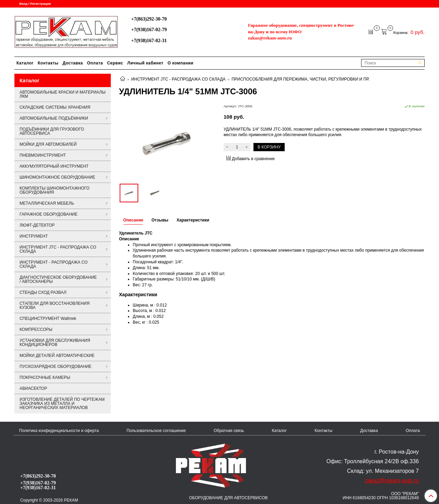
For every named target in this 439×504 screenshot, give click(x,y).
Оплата (95, 63)
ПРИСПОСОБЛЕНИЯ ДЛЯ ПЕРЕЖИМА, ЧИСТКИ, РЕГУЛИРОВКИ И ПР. (300, 79)
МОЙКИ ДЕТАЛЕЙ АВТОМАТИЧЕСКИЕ (57, 356)
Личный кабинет (145, 63)
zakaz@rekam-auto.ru (270, 38)
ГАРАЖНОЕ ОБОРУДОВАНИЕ (49, 214)
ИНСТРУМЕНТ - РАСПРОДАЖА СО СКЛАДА (54, 264)
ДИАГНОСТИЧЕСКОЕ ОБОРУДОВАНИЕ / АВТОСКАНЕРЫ (58, 279)
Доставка (73, 63)
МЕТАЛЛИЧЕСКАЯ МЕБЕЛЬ (47, 203)
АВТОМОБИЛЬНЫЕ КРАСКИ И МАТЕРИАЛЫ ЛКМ (63, 94)
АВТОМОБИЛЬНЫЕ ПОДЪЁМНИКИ (54, 118)
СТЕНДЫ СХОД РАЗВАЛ (43, 292)
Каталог (25, 63)
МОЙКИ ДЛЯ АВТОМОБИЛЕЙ (48, 144)
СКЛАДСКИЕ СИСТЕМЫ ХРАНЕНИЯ (55, 107)
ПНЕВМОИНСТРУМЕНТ (43, 155)
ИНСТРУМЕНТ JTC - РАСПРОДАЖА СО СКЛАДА (179, 79)
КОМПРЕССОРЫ (36, 329)
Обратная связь (229, 431)
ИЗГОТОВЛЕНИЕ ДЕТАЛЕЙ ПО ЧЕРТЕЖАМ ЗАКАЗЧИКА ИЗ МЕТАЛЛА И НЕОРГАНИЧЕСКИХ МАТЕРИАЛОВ (62, 404)
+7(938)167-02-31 (149, 40)
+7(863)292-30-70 (149, 19)
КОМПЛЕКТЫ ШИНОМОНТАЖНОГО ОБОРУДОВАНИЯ (55, 190)
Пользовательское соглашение (156, 431)
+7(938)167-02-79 (149, 29)
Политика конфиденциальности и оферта (59, 431)
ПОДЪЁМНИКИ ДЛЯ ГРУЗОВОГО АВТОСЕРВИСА (52, 131)
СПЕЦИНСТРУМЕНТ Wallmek (48, 319)
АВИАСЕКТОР (33, 388)
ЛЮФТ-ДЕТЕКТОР (37, 225)
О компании (180, 63)
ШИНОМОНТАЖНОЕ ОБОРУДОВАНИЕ (57, 177)
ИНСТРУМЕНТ (34, 236)
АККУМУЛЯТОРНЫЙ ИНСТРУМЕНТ (54, 166)
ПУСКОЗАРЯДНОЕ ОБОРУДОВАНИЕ (56, 367)
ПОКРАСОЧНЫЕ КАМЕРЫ (45, 377)
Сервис (115, 63)
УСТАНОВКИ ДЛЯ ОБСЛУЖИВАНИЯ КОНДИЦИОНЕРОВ (55, 343)
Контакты (48, 63)
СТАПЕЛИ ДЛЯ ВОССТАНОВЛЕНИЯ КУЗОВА (55, 305)
